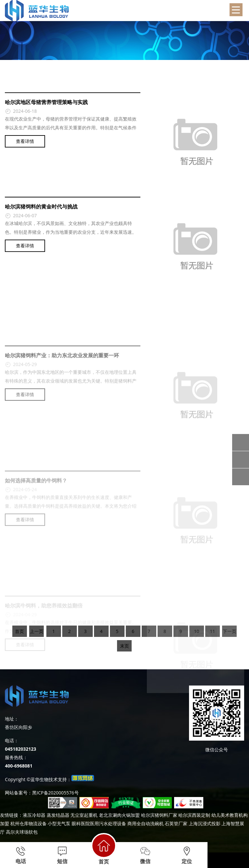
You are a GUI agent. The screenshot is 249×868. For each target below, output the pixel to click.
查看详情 (25, 146)
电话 (21, 855)
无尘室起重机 (84, 815)
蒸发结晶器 (58, 815)
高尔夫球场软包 (22, 832)
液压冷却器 (34, 815)
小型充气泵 (59, 823)
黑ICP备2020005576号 (55, 793)
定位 (187, 855)
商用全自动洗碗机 (146, 823)
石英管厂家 (176, 823)
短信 (62, 855)
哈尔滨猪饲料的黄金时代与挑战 (41, 216)
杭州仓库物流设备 (29, 823)
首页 (104, 849)
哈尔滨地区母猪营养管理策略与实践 (46, 107)
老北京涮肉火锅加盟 (119, 815)
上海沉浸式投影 (205, 823)
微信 (145, 855)
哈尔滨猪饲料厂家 (159, 815)
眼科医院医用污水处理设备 (99, 823)
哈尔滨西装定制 (194, 815)
